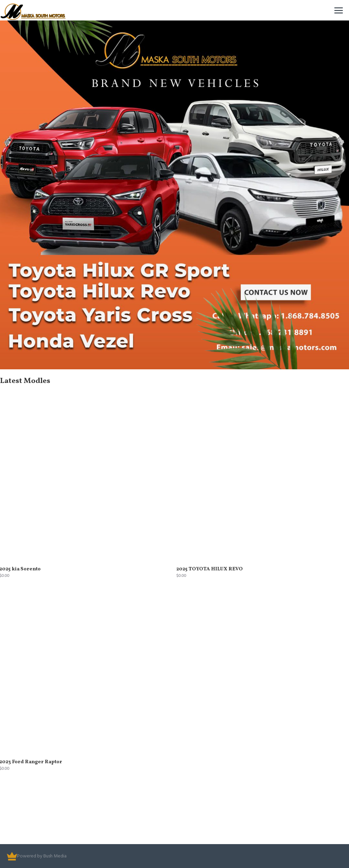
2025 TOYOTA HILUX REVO (210, 569)
